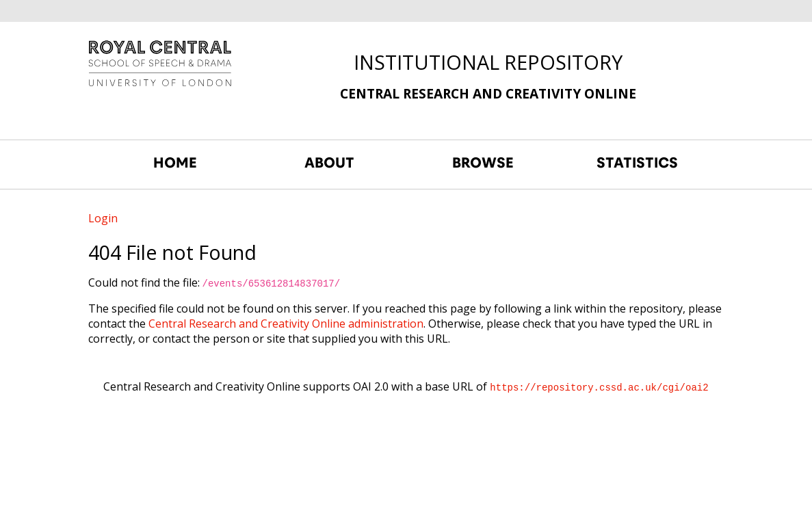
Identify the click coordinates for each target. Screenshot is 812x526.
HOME (175, 163)
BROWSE (483, 163)
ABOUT (329, 163)
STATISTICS (637, 163)
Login (103, 218)
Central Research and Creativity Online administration (286, 324)
